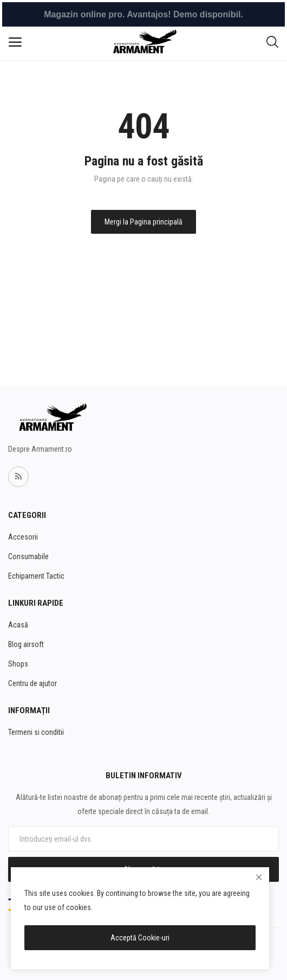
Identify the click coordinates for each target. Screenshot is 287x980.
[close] (259, 877)
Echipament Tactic (36, 576)
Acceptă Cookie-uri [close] (140, 938)
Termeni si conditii (36, 732)
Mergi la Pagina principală (143, 222)
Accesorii (23, 537)
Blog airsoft (26, 644)
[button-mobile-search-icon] (272, 42)
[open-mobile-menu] (15, 42)
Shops (18, 664)
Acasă (18, 625)
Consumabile (28, 556)
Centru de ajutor (32, 683)
